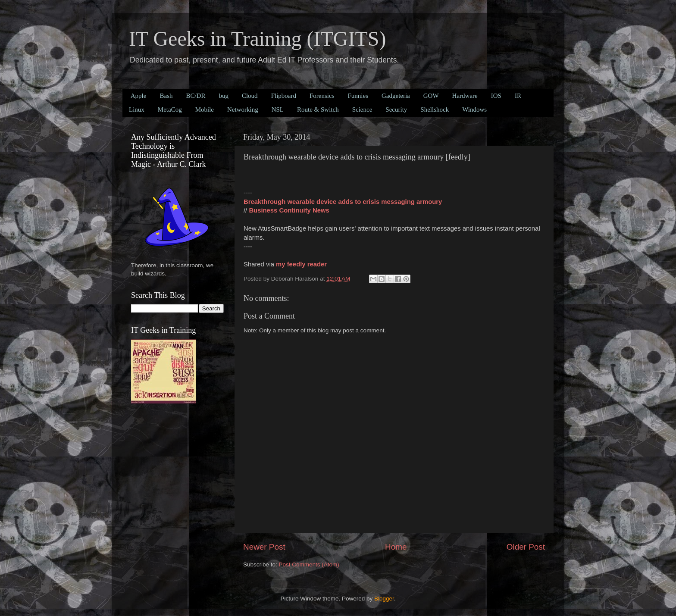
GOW (431, 96)
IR (518, 96)
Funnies (358, 96)
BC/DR (196, 96)
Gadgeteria (396, 96)
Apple (139, 96)
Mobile (205, 109)
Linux (137, 109)
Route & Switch (318, 109)
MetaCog (170, 109)
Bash (166, 96)
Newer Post (264, 547)
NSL (278, 109)
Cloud (250, 96)
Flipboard (284, 96)
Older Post (526, 547)
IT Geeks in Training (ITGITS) (257, 39)
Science (362, 109)
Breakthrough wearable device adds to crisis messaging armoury (343, 202)
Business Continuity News (289, 210)
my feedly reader (301, 264)
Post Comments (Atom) (309, 564)
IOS (496, 96)
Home (396, 547)
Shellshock (435, 109)
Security (396, 109)
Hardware (465, 96)
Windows (474, 109)
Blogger (384, 599)
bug (224, 96)
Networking (243, 109)
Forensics (322, 96)
